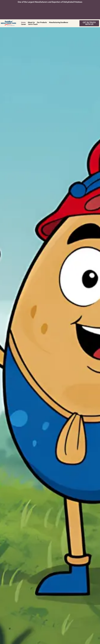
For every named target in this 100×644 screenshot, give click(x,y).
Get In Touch (33, 24)
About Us (31, 22)
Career (24, 24)
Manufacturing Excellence (59, 22)
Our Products (42, 22)
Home (23, 22)
